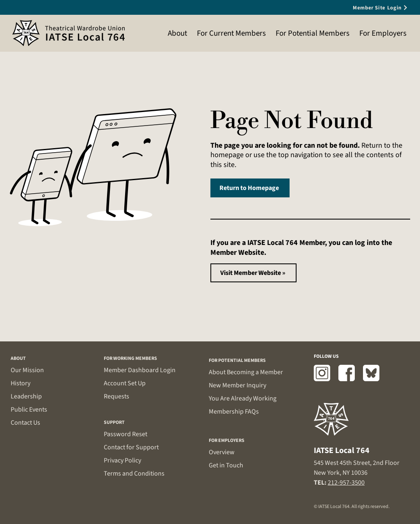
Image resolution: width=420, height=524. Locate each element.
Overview (222, 452)
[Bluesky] (371, 373)
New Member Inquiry (237, 385)
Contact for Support (131, 447)
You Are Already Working (243, 398)
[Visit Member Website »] (253, 273)
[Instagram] (322, 373)
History (21, 383)
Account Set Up (125, 383)
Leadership (26, 396)
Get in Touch (226, 465)
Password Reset (126, 434)
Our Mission (27, 370)
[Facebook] (347, 373)
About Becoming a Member (246, 372)
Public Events (29, 410)
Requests (116, 396)
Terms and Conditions (134, 474)
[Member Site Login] (371, 8)
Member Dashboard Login (140, 370)
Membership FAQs (234, 412)
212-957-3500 (346, 483)
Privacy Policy (122, 460)
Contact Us (25, 423)
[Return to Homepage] (250, 188)
